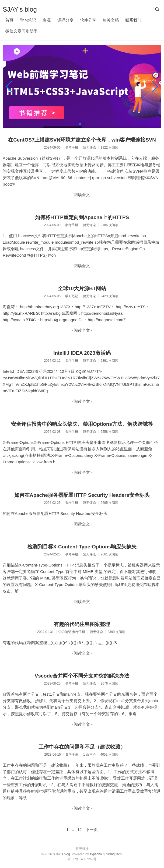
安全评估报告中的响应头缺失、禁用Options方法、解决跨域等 (82, 424)
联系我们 (133, 20)
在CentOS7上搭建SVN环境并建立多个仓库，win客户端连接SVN (82, 140)
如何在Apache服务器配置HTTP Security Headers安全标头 (82, 495)
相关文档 (111, 20)
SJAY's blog (20, 9)
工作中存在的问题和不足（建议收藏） (82, 747)
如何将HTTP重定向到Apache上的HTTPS (82, 217)
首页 (9, 20)
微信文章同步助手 (22, 31)
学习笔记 (28, 20)
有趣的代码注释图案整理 (82, 624)
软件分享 (88, 20)
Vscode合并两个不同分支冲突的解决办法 (82, 676)
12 (80, 830)
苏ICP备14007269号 (82, 859)
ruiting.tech (114, 854)
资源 (47, 20)
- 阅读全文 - (82, 195)
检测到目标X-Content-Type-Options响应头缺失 (82, 547)
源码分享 (65, 20)
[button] (9, 87)
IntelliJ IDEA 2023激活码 (82, 353)
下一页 (92, 830)
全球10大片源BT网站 (82, 288)
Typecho (96, 854)
